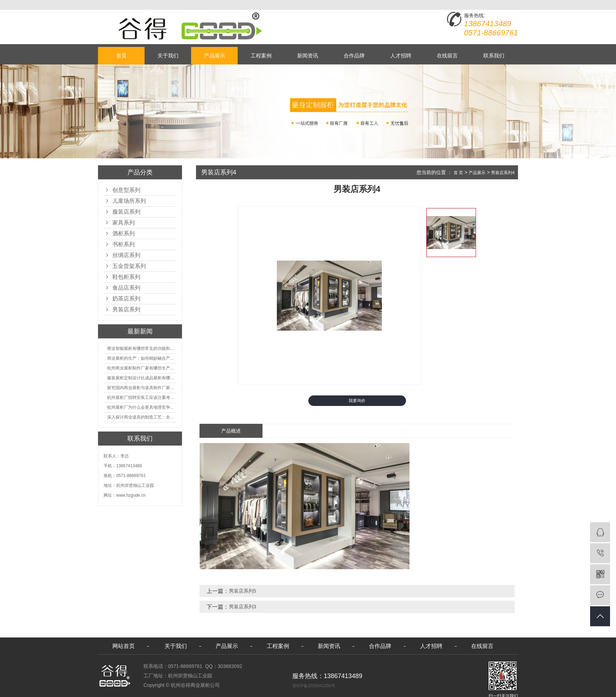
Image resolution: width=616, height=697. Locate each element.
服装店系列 (126, 212)
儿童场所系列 (129, 201)
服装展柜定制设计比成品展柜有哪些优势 (142, 378)
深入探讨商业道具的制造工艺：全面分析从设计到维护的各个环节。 (142, 417)
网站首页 (124, 646)
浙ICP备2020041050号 (314, 686)
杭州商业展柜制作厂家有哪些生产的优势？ (142, 368)
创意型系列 (126, 190)
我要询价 (357, 401)
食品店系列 (126, 288)
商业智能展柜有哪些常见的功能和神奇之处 (142, 348)
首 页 (458, 173)
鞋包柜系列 (126, 277)
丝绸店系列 (126, 255)
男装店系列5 (243, 591)
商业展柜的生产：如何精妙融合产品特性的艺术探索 (142, 358)
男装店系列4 (503, 173)
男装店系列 (126, 309)
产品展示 (215, 56)
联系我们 (494, 56)
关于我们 (168, 56)
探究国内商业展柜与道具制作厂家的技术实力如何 (142, 388)
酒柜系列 (124, 233)
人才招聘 (401, 56)
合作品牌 (354, 56)
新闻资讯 (308, 56)
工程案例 (261, 56)
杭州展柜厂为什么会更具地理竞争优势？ (142, 407)
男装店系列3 (243, 607)
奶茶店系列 (126, 299)
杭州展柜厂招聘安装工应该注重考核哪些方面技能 (142, 398)
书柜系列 (124, 244)
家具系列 (124, 223)
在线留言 (447, 56)
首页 (121, 56)
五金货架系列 (129, 266)
